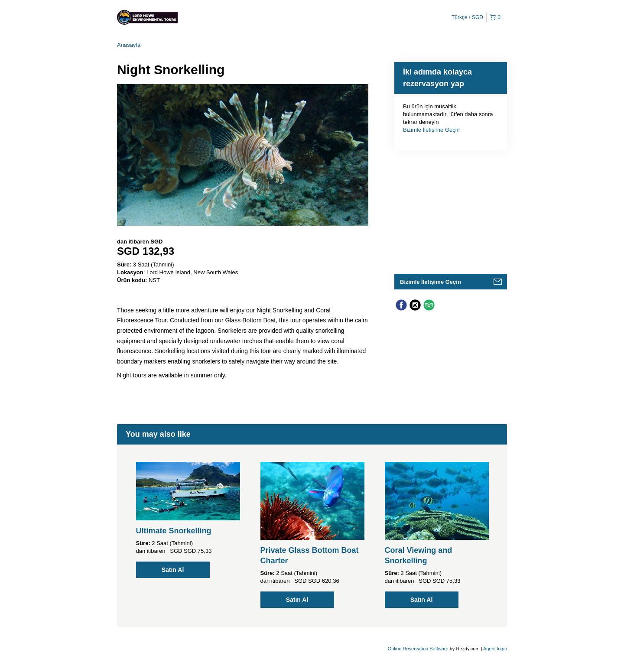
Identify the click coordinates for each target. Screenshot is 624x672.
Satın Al (173, 570)
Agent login (495, 649)
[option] (188, 520)
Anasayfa (129, 45)
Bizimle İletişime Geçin (431, 130)
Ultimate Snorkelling (174, 531)
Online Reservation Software (418, 649)
